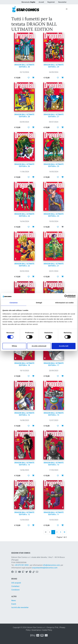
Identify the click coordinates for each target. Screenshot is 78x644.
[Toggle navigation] (67, 9)
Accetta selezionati (39, 346)
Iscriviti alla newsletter (20, 607)
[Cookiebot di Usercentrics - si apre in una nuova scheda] (66, 296)
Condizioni (15, 590)
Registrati (51, 2)
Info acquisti (16, 583)
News (14, 601)
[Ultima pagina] (64, 532)
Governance (36, 630)
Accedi (41, 2)
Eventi (14, 604)
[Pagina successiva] (61, 532)
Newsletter (62, 2)
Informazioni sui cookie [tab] (64, 303)
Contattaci (15, 586)
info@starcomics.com (51, 565)
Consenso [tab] (14, 303)
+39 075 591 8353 (22, 565)
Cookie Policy (47, 630)
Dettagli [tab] (39, 303)
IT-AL (57, 627)
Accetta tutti (64, 346)
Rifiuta (14, 346)
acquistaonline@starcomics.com (45, 568)
